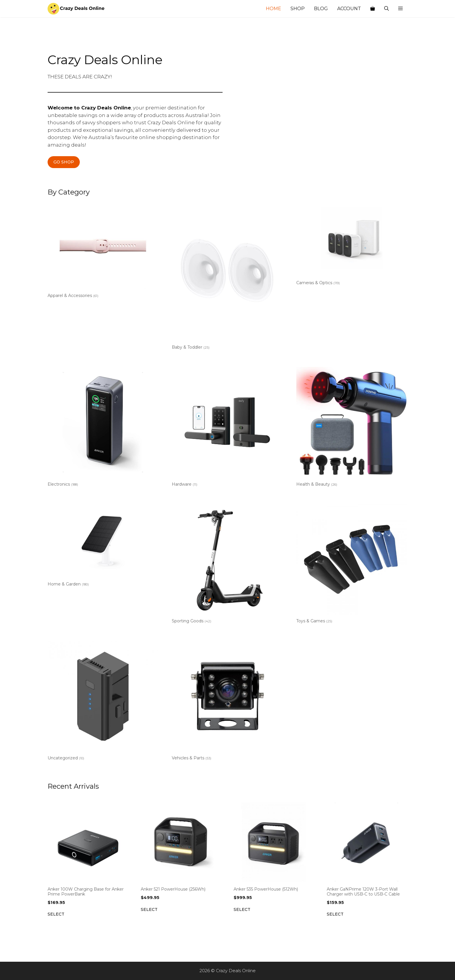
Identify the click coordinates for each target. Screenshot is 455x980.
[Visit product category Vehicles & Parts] (227, 702)
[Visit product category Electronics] (103, 428)
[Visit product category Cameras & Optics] (352, 245)
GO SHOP (64, 162)
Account (349, 9)
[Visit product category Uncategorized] (103, 702)
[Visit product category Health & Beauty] (352, 428)
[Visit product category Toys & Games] (352, 565)
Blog (321, 9)
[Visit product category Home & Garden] (103, 546)
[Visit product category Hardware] (227, 428)
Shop (298, 9)
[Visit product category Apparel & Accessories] (103, 251)
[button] (400, 9)
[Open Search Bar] (387, 9)
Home (273, 9)
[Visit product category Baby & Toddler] (227, 277)
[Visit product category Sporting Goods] (227, 565)
